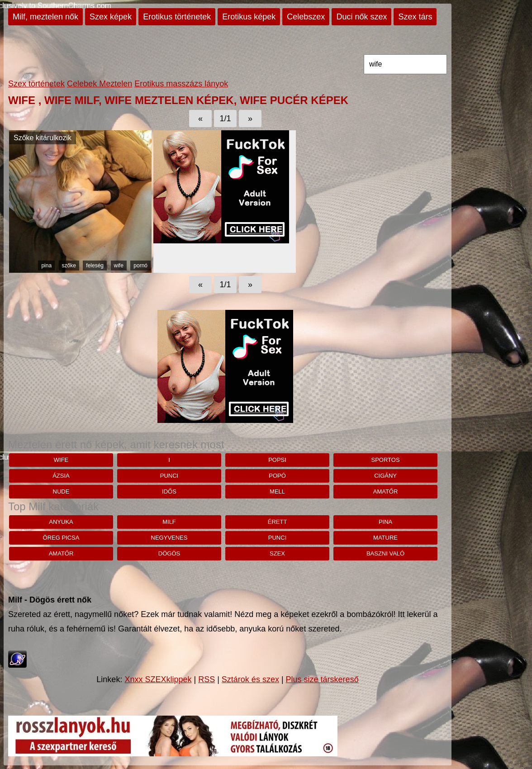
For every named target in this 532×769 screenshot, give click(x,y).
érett (278, 522)
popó (277, 476)
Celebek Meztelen (100, 84)
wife (119, 266)
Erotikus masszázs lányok (181, 84)
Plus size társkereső (322, 679)
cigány (385, 476)
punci (169, 476)
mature (385, 538)
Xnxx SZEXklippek (158, 679)
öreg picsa (61, 538)
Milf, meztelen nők (45, 17)
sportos (385, 460)
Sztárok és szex (250, 679)
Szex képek (111, 17)
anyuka (61, 522)
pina (46, 266)
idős (169, 491)
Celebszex (306, 17)
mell (277, 491)
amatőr (386, 491)
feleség (95, 266)
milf (169, 522)
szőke (69, 266)
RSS (207, 679)
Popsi (277, 460)
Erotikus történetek (177, 17)
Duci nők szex (361, 17)
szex (277, 553)
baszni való (385, 553)
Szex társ (415, 17)
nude (61, 491)
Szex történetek (36, 84)
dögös (169, 553)
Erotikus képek (249, 17)
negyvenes (169, 538)
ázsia (61, 476)
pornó (140, 266)
